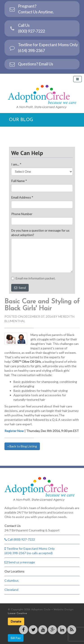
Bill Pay (16, 638)
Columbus (12, 580)
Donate (16, 621)
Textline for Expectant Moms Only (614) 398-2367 (43, 48)
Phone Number (22, 214)
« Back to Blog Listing (22, 446)
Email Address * (22, 197)
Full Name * (19, 181)
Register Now (14, 431)
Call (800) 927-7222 (20, 539)
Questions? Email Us (31, 64)
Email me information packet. (33, 278)
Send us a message (20, 562)
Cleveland (11, 590)
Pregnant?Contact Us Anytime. (31, 9)
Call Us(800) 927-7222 (27, 28)
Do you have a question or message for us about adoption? (40, 233)
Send (20, 288)
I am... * (16, 164)
